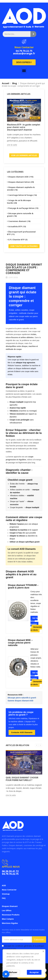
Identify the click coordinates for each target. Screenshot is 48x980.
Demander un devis (36, 629)
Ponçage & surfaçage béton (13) (23, 208)
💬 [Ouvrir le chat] (6, 974)
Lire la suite (12, 145)
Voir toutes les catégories (24, 246)
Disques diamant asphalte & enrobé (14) (21, 189)
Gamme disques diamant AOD (20, 701)
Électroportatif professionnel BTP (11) (21, 233)
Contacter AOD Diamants (22, 732)
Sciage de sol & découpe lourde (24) (19, 202)
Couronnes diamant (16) (19, 221)
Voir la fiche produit (34, 621)
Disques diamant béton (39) (21, 182)
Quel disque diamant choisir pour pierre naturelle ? (22, 779)
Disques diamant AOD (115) (21, 177)
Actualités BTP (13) (17, 226)
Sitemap (6, 894)
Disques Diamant (10, 906)
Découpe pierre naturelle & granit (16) (20, 215)
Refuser (13, 972)
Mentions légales (10, 923)
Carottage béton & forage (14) (23, 195)
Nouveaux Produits (11, 915)
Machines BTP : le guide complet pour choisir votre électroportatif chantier (24, 127)
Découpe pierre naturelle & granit (22, 698)
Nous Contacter (24, 47)
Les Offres (7, 910)
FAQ (4, 898)
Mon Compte (8, 919)
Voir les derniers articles (24, 155)
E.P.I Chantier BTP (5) (18, 240)
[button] (24, 62)
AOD (4, 885)
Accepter (34, 972)
